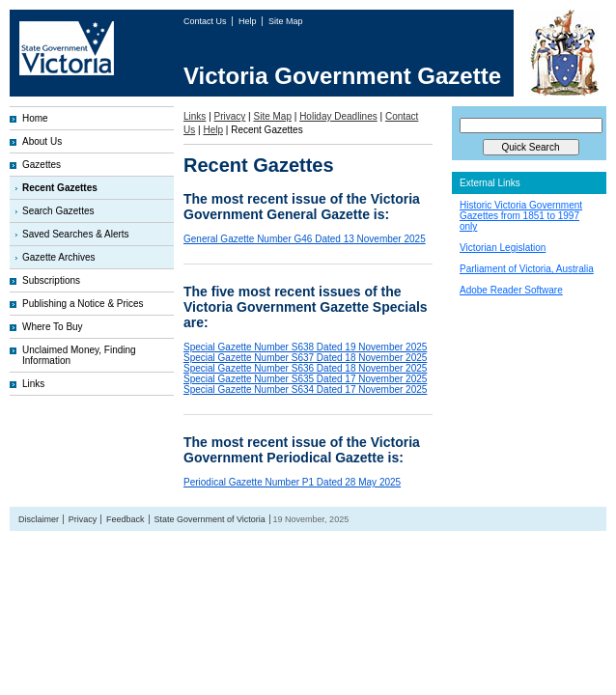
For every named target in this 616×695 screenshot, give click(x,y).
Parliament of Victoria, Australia (527, 269)
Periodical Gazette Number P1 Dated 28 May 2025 (292, 482)
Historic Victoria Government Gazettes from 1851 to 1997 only (521, 216)
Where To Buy (53, 327)
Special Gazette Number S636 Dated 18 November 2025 (305, 368)
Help (249, 21)
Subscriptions (51, 280)
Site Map (286, 21)
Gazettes (42, 165)
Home (35, 118)
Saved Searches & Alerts (76, 234)
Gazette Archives (59, 257)
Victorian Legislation (503, 248)
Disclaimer (39, 519)
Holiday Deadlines (338, 116)
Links (33, 384)
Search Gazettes (58, 211)
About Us (42, 141)
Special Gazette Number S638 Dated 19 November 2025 (305, 347)
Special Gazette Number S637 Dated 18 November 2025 (305, 358)
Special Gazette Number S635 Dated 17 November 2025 (305, 379)
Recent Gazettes (60, 188)
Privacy (230, 116)
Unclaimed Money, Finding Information (79, 355)
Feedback (126, 519)
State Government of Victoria (209, 519)
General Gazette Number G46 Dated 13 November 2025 (305, 239)
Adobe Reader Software (511, 290)
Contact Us (206, 21)
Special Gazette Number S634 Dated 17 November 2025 (305, 389)
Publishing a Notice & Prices (83, 304)
